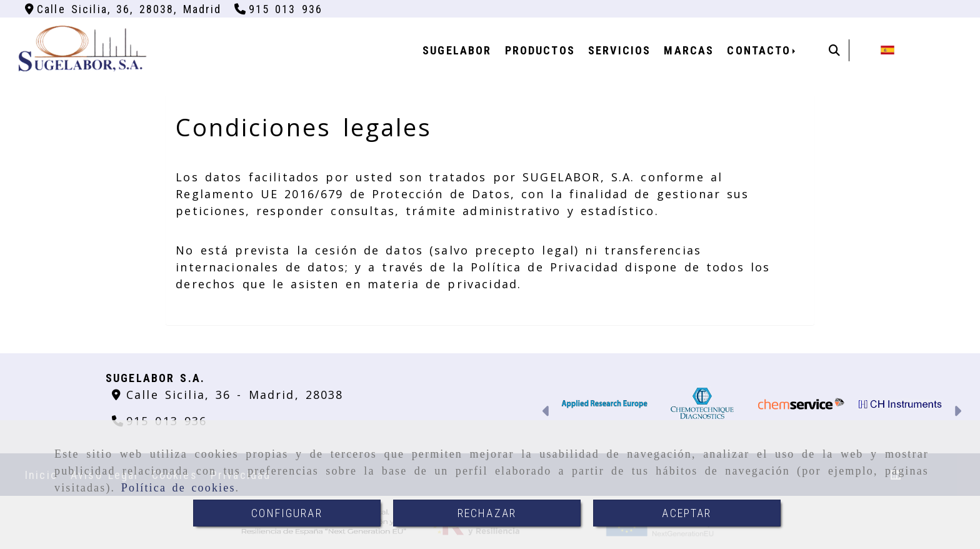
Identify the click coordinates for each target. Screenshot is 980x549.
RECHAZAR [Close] (487, 513)
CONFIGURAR (287, 513)
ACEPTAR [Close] (687, 513)
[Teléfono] (279, 9)
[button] (547, 413)
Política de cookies (178, 488)
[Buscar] (834, 50)
